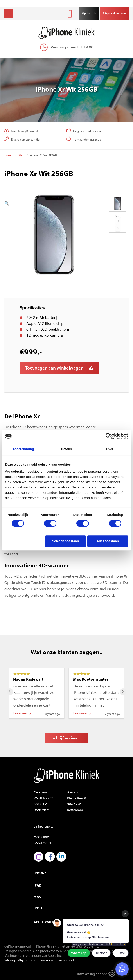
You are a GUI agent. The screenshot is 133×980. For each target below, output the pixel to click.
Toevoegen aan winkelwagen (54, 368)
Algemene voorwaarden (35, 961)
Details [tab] (66, 449)
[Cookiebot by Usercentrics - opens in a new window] (109, 436)
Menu (9, 14)
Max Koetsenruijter (91, 680)
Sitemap (10, 961)
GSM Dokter (42, 843)
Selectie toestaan (66, 541)
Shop (22, 156)
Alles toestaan (108, 541)
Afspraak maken (114, 14)
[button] (49, 204)
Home (8, 156)
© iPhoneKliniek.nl (18, 947)
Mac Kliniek (42, 837)
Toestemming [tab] (23, 449)
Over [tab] (110, 449)
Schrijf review (64, 739)
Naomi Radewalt (28, 680)
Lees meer (21, 713)
